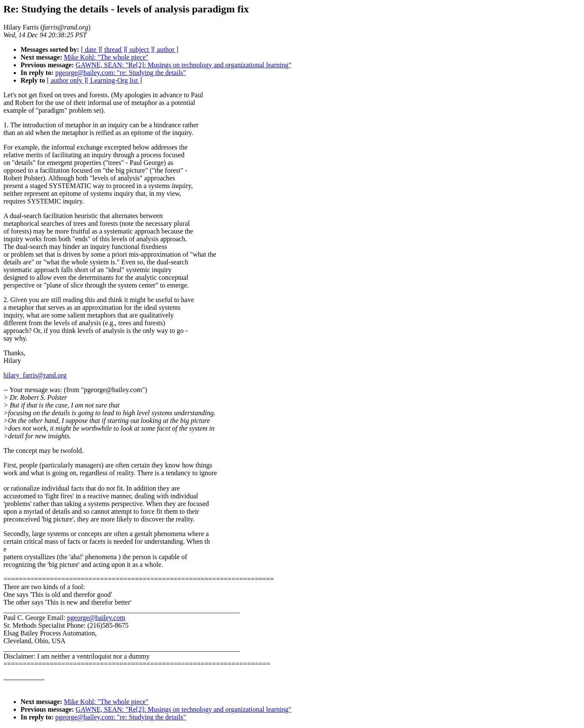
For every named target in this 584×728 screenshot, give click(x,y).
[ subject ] (139, 49)
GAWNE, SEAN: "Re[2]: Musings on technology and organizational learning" (184, 65)
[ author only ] (66, 80)
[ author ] (166, 49)
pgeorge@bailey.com (96, 618)
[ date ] (91, 49)
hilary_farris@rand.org (35, 375)
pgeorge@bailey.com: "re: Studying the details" (121, 73)
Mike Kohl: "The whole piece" (106, 57)
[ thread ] (113, 49)
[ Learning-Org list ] (114, 80)
